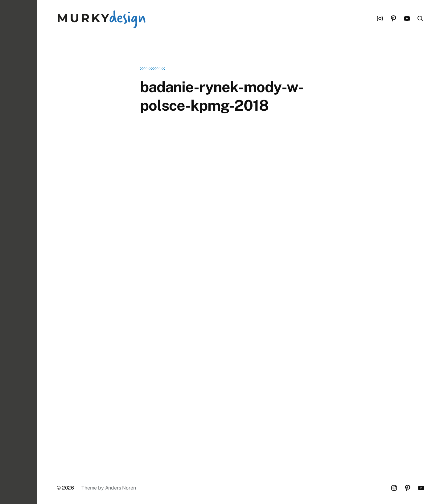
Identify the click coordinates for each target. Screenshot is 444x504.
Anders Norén (121, 488)
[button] (18, 252)
